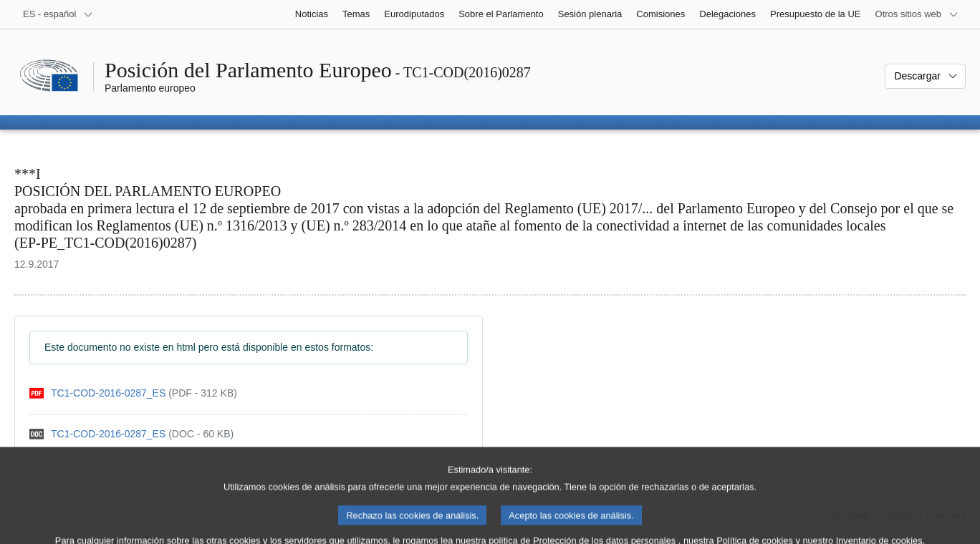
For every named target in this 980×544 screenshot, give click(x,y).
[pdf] (133, 393)
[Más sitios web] (917, 14)
